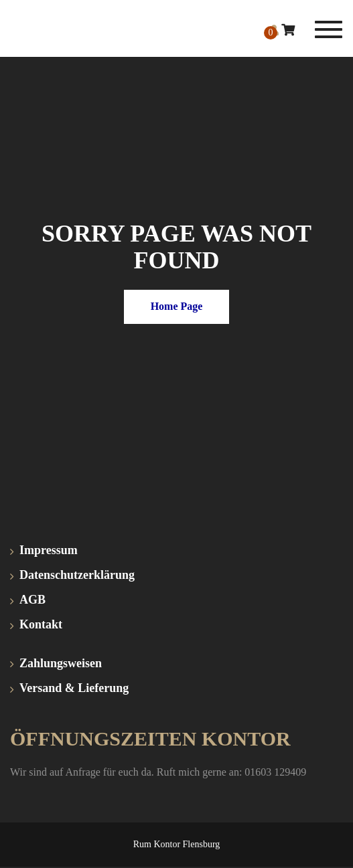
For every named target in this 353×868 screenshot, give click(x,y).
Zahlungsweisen (61, 663)
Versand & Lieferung (74, 688)
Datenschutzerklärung (77, 575)
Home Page (177, 306)
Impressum (49, 550)
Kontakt (41, 624)
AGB (32, 600)
